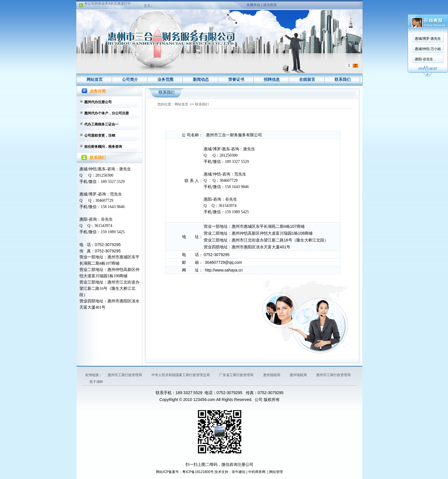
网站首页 (95, 79)
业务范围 (165, 79)
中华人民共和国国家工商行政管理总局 (181, 375)
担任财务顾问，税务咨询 (103, 147)
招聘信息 (272, 79)
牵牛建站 (239, 472)
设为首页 (270, 5)
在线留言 (307, 79)
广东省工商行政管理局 (237, 375)
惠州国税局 (272, 375)
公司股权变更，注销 (100, 135)
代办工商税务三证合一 (101, 124)
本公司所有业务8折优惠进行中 (108, 5)
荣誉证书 (236, 79)
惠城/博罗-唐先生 (428, 39)
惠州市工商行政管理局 (125, 375)
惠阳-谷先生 (424, 59)
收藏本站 (253, 5)
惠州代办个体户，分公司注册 (107, 113)
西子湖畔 (96, 382)
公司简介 (130, 79)
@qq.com (233, 262)
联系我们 (343, 79)
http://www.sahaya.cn (224, 270)
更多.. (148, 5)
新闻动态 (201, 79)
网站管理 (276, 472)
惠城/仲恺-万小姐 (428, 49)
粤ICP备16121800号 (198, 472)
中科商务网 (257, 472)
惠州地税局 (299, 375)
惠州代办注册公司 (98, 102)
